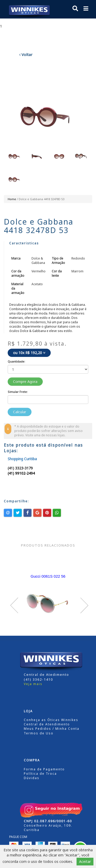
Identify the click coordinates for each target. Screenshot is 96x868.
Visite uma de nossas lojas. (45, 435)
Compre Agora (25, 381)
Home (12, 199)
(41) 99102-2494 (21, 473)
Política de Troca (40, 774)
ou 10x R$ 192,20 (29, 353)
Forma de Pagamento (44, 769)
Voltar (26, 54)
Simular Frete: (18, 392)
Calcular (20, 412)
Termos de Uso (39, 733)
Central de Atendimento (47, 724)
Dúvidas (32, 778)
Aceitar (85, 861)
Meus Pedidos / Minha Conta (52, 729)
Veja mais (33, 684)
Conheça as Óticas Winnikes (51, 720)
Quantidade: (16, 361)
